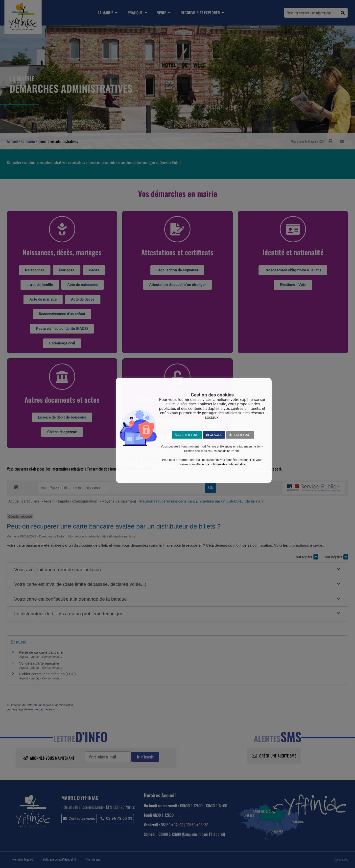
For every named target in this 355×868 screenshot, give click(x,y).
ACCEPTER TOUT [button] (187, 435)
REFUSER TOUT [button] (240, 435)
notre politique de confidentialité (224, 464)
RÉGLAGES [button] (214, 435)
